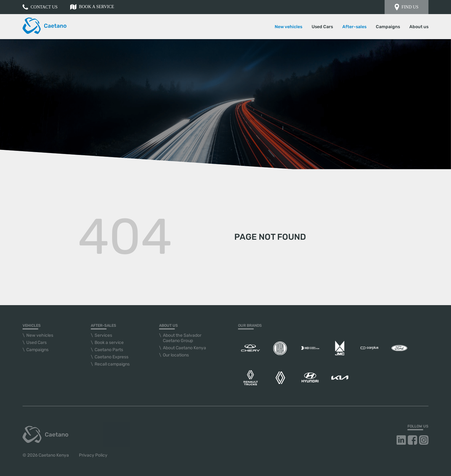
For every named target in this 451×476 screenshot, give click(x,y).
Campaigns (388, 27)
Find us (407, 7)
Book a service (92, 7)
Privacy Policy (93, 455)
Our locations (176, 355)
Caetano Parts (109, 350)
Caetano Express (111, 357)
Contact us (40, 7)
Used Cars (322, 27)
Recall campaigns (112, 364)
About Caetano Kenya (184, 348)
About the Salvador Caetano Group (182, 338)
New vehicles (40, 335)
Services (103, 335)
